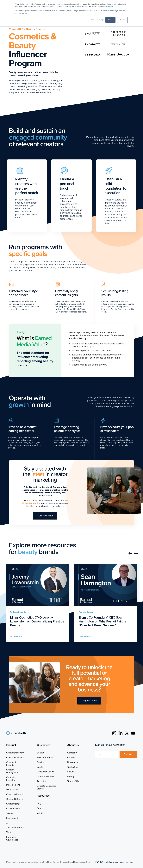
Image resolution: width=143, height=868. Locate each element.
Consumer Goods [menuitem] (45, 772)
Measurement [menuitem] (13, 785)
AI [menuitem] (7, 823)
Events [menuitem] (40, 813)
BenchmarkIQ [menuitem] (13, 809)
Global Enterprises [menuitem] (46, 776)
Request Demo (89, 701)
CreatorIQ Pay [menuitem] (13, 804)
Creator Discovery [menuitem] (15, 753)
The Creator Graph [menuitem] (15, 828)
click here (109, 7)
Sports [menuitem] (40, 767)
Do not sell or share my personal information (26, 862)
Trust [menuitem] (9, 832)
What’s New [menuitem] (12, 790)
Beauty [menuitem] (40, 753)
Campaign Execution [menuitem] (11, 779)
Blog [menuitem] (39, 803)
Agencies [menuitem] (41, 781)
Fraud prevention (82, 862)
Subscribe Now (45, 516)
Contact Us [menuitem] (73, 767)
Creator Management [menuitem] (13, 771)
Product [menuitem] (11, 745)
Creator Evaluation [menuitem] (15, 758)
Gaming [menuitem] (41, 762)
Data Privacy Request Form (60, 862)
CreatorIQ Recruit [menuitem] (15, 794)
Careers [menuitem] (71, 758)
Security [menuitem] (71, 772)
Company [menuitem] (72, 753)
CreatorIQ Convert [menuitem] (15, 799)
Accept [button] (110, 20)
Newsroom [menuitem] (73, 762)
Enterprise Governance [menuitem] (12, 838)
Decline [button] (122, 20)
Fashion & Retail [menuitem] (45, 758)
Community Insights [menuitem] (12, 764)
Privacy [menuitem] (71, 776)
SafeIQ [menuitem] (10, 813)
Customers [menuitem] (44, 745)
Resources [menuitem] (43, 796)
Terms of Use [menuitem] (74, 781)
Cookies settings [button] (97, 20)
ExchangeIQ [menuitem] (12, 818)
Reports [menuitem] (41, 808)
